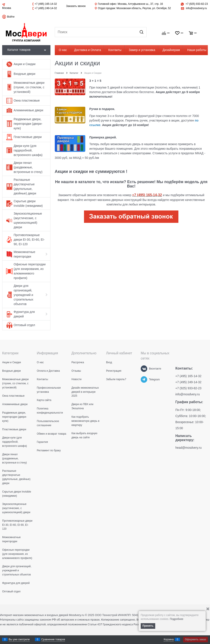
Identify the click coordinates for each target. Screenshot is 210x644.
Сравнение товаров (53, 639)
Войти (11, 17)
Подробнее (177, 619)
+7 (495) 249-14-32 (46, 8)
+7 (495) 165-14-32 (46, 4)
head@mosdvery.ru (188, 448)
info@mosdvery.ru (196, 8)
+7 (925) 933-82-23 (197, 4)
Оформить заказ (195, 639)
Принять (148, 626)
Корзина (169, 639)
